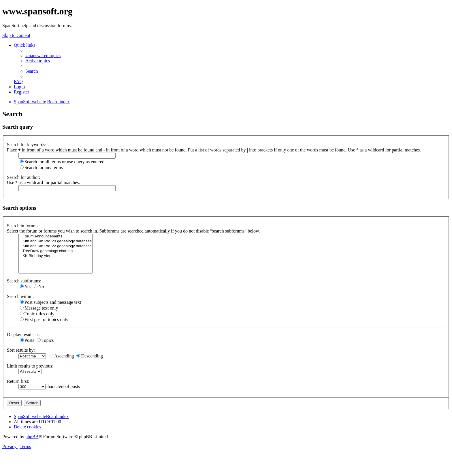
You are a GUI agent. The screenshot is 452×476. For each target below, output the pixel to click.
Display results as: (24, 334)
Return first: (18, 381)
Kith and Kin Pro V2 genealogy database (55, 246)
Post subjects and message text (50, 302)
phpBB (32, 437)
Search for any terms (41, 167)
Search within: (20, 296)
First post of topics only (44, 319)
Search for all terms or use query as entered (62, 162)
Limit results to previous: (30, 366)
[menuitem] (43, 56)
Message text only (39, 308)
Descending (90, 356)
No (39, 287)
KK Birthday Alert (55, 256)
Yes (26, 287)
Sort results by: (21, 350)
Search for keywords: (27, 145)
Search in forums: (23, 226)
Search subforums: (24, 281)
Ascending (62, 356)
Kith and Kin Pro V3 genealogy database (55, 241)
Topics (45, 340)
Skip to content (16, 35)
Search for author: (24, 177)
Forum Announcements (55, 236)
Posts (27, 340)
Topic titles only (37, 314)
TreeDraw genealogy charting (55, 251)
